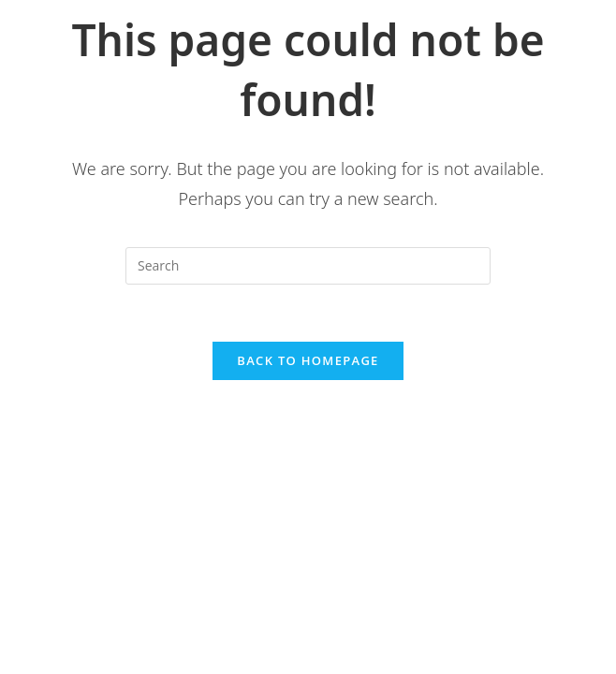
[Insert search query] (308, 266)
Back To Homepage (308, 360)
